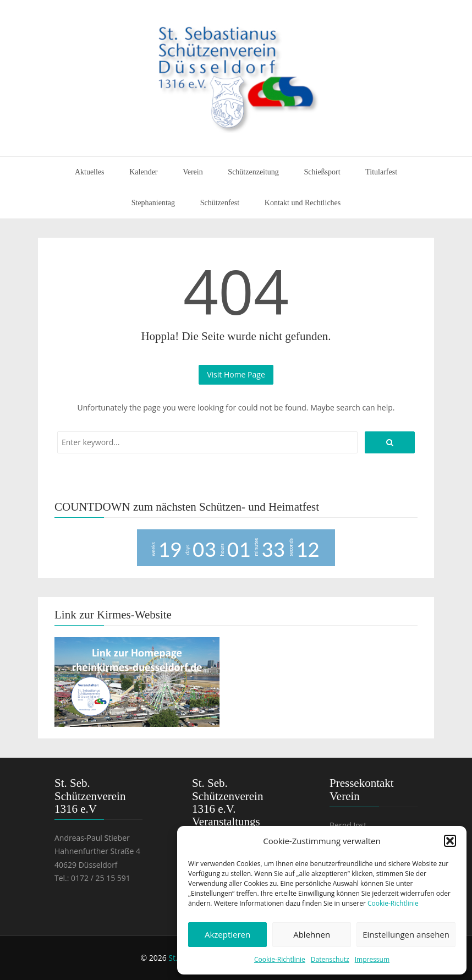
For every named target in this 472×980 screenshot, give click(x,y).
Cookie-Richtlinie (393, 903)
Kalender (143, 172)
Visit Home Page (236, 374)
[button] (450, 841)
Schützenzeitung (253, 172)
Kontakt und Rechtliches (303, 203)
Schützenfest (220, 203)
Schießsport (322, 172)
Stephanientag (153, 203)
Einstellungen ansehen (406, 934)
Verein (193, 172)
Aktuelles (90, 172)
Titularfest (381, 172)
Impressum (372, 959)
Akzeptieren (227, 934)
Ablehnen (312, 934)
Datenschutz (330, 959)
